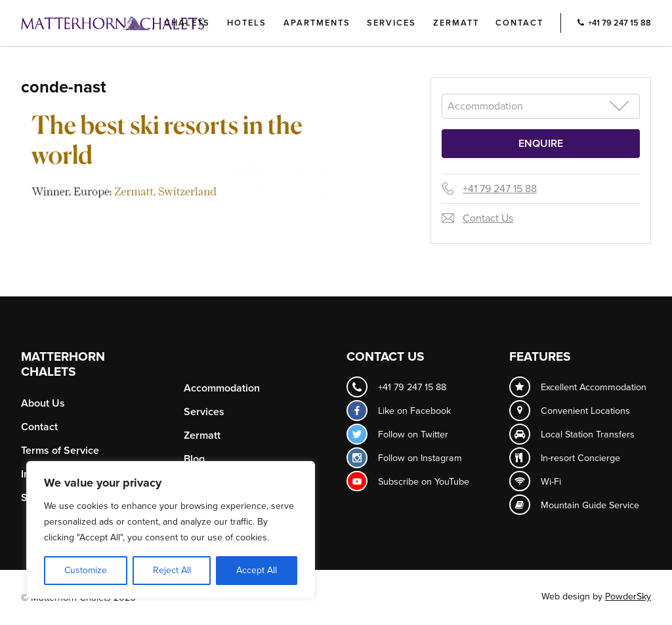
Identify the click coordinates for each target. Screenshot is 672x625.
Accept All (257, 570)
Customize (86, 570)
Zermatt (456, 23)
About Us (43, 403)
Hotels (247, 23)
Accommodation (222, 388)
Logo (135, 23)
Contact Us (488, 218)
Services (391, 23)
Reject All (172, 570)
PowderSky (628, 596)
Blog (194, 459)
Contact (519, 23)
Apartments (317, 23)
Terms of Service (60, 451)
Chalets (187, 23)
